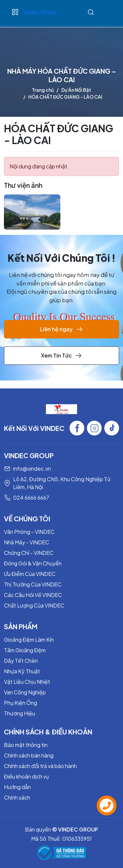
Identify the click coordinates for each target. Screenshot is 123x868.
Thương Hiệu (20, 713)
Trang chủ (43, 90)
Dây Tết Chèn (21, 661)
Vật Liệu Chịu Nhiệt (27, 682)
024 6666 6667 (31, 497)
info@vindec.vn (32, 469)
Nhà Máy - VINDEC (27, 542)
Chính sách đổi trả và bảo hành (40, 766)
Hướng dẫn (17, 787)
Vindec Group (40, 12)
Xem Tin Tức (62, 356)
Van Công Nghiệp (25, 692)
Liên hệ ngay (62, 329)
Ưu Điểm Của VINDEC (30, 574)
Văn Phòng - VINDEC (29, 532)
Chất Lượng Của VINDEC (34, 605)
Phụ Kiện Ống (20, 703)
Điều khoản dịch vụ (26, 776)
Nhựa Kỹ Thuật (22, 671)
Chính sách (17, 797)
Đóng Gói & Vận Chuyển (33, 563)
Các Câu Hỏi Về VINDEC (33, 595)
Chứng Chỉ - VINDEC (29, 553)
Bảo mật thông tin (26, 745)
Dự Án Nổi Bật (76, 90)
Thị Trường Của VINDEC (33, 584)
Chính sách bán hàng (29, 755)
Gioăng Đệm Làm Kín (29, 640)
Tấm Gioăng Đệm (25, 650)
